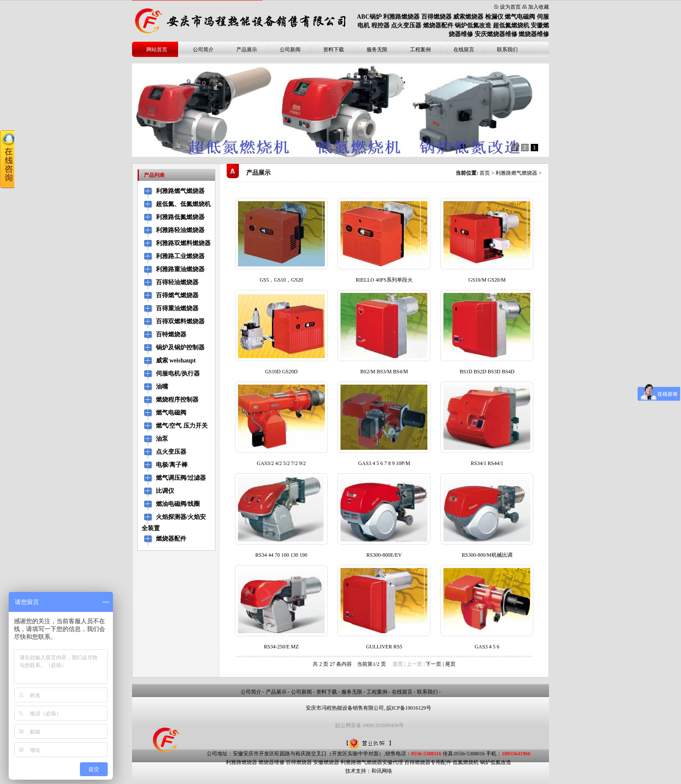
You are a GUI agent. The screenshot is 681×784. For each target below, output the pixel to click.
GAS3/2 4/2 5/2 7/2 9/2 (281, 463)
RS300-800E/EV (384, 555)
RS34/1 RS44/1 (487, 463)
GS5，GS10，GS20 (281, 280)
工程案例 (420, 50)
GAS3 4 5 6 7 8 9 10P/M (384, 463)
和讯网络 (382, 771)
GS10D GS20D (281, 372)
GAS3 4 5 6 (487, 647)
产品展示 (247, 50)
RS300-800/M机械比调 (487, 555)
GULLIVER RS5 (384, 647)
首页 (485, 173)
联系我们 (507, 50)
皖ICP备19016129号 (409, 708)
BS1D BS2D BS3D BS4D (487, 372)
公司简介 (203, 50)
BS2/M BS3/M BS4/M (384, 372)
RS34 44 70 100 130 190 (281, 555)
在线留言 (464, 50)
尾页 (450, 664)
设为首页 (510, 7)
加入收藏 (539, 7)
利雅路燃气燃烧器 (516, 173)
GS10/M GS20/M (487, 280)
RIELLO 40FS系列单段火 (384, 280)
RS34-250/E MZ (281, 647)
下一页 (433, 664)
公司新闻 (290, 50)
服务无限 (377, 50)
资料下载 (334, 50)
